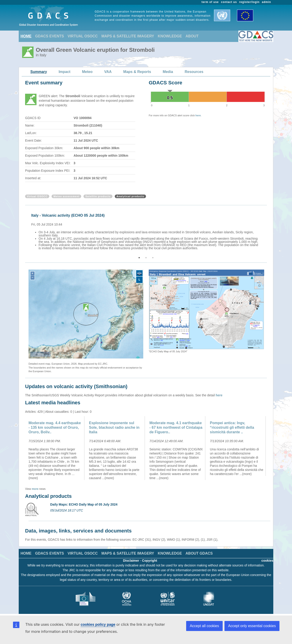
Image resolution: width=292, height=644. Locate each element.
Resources (194, 72)
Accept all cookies (204, 626)
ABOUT (192, 36)
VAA (108, 72)
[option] (147, 231)
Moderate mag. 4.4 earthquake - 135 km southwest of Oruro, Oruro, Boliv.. (55, 427)
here (198, 115)
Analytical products (130, 196)
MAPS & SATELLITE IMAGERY (128, 36)
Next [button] (268, 231)
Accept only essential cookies (252, 626)
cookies (267, 561)
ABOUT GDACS (199, 553)
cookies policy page (98, 625)
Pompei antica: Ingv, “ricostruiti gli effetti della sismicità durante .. (232, 427)
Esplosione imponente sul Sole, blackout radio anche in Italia (114, 427)
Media (168, 72)
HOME (26, 36)
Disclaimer (131, 561)
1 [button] (139, 258)
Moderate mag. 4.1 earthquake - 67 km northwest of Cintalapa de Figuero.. (176, 427)
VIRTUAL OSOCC (83, 36)
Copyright (150, 561)
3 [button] (153, 258)
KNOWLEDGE (170, 36)
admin (266, 2)
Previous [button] (24, 231)
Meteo (87, 72)
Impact (65, 72)
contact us (229, 2)
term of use (210, 2)
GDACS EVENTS (50, 36)
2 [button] (146, 258)
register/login (249, 2)
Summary (39, 72)
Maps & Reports (137, 72)
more (35, 489)
